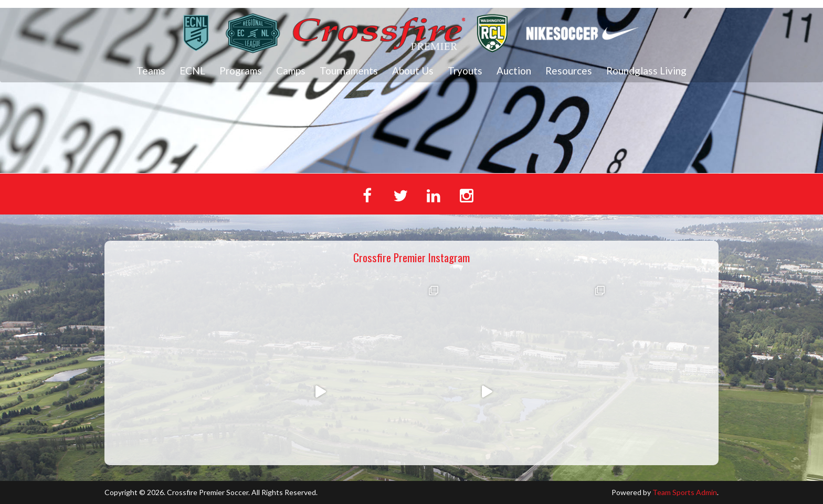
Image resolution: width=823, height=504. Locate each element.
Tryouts (465, 71)
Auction (514, 71)
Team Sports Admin (685, 492)
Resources (569, 71)
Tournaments (349, 71)
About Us (413, 71)
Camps (291, 71)
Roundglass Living (646, 71)
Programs (241, 71)
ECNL (192, 71)
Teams (151, 71)
